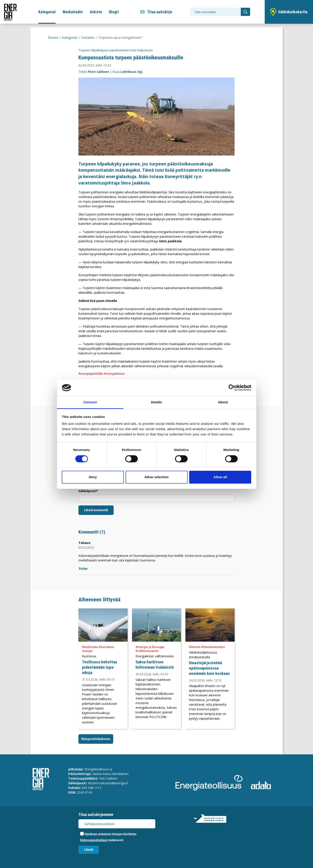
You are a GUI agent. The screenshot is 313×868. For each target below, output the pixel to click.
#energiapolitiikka (91, 374)
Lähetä (89, 850)
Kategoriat (47, 12)
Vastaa (83, 569)
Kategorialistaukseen (96, 739)
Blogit (114, 12)
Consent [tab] (90, 402)
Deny (93, 477)
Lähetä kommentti (96, 510)
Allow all (220, 477)
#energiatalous (114, 374)
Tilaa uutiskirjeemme (96, 815)
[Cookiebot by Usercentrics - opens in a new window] (232, 388)
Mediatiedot (73, 12)
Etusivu (53, 38)
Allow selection (156, 477)
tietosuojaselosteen (94, 840)
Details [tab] (157, 402)
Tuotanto (88, 38)
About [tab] (223, 402)
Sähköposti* (88, 491)
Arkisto (96, 12)
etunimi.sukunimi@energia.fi (108, 783)
